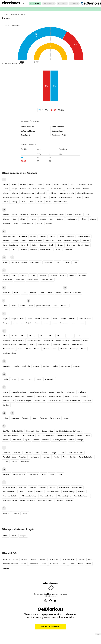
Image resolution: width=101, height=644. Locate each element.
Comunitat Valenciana (11, 564)
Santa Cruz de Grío (28, 435)
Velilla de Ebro (64, 487)
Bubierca (84, 219)
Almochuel (41, 193)
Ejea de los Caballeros (19, 262)
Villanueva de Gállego (29, 496)
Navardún (7, 366)
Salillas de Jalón (17, 431)
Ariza (87, 197)
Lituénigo (72, 319)
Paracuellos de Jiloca (19, 392)
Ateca (40, 202)
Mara (90, 336)
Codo (6, 249)
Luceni (38, 323)
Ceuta (90, 559)
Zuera (25, 513)
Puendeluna (87, 401)
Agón (40, 184)
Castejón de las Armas (53, 241)
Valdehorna (22, 487)
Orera (22, 379)
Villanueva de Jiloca (64, 496)
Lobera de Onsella (85, 319)
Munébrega (74, 349)
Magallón (15, 336)
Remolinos (15, 418)
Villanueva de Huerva (47, 496)
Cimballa (60, 245)
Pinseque (30, 396)
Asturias (24, 559)
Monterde (57, 345)
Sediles (88, 435)
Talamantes (17, 453)
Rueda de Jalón (55, 418)
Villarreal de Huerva (10, 500)
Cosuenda (34, 249)
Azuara (48, 202)
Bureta (16, 223)
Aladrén (56, 184)
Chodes (52, 245)
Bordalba (43, 219)
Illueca (14, 306)
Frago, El (63, 275)
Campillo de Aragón (84, 236)
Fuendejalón (7, 280)
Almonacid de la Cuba (67, 193)
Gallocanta (7, 293)
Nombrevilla (26, 366)
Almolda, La (52, 193)
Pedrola (60, 392)
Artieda (6, 202)
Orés (31, 379)
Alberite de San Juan (86, 184)
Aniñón (53, 197)
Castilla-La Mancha (68, 559)
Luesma (54, 323)
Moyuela (37, 349)
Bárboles (49, 223)
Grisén (58, 293)
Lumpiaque (64, 323)
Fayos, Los (24, 275)
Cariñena (15, 241)
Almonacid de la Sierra (85, 193)
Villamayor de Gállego (11, 496)
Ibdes (6, 306)
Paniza (6, 392)
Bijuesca (6, 219)
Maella (6, 336)
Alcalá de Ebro (25, 189)
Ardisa (79, 197)
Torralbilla (23, 457)
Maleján (43, 336)
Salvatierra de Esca (32, 431)
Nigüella (16, 366)
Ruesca (66, 418)
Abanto (6, 184)
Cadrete (33, 236)
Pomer (84, 396)
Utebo (60, 474)
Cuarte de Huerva (46, 249)
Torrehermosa (34, 457)
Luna (74, 323)
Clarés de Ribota (84, 245)
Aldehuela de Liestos (73, 189)
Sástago (80, 440)
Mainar (24, 336)
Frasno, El (73, 275)
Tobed (62, 453)
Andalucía (7, 559)
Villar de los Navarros (82, 496)
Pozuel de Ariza (9, 401)
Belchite (43, 215)
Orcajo (14, 379)
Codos (14, 249)
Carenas (6, 241)
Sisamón (36, 440)
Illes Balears (54, 564)
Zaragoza (16, 513)
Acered (14, 184)
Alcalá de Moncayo (40, 189)
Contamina (24, 249)
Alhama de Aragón (28, 193)
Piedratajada (8, 396)
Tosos (6, 461)
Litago (64, 319)
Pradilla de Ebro (39, 401)
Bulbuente (7, 223)
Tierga (54, 453)
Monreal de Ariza (44, 345)
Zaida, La (6, 513)
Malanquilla (33, 336)
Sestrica (6, 440)
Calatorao (52, 236)
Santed (79, 435)
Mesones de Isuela (62, 340)
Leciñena (46, 319)
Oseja (39, 379)
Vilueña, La (59, 500)
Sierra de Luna (17, 440)
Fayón (33, 275)
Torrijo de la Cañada (86, 457)
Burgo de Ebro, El (28, 223)
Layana (29, 319)
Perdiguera (82, 392)
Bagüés (14, 215)
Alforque (15, 193)
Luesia (46, 323)
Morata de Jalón (77, 345)
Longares (6, 323)
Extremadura (34, 564)
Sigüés (27, 440)
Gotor (42, 293)
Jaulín (56, 306)
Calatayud (42, 236)
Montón (66, 345)
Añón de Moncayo (60, 202)
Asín (23, 202)
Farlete (14, 275)
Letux (55, 319)
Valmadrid (33, 487)
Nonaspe (36, 366)
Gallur (16, 293)
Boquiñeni (33, 219)
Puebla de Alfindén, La (72, 401)
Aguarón (23, 184)
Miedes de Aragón (9, 345)
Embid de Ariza (35, 262)
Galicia (44, 564)
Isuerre (22, 306)
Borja (52, 219)
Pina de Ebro (19, 396)
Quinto (6, 418)
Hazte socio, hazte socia (51, 626)
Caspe (24, 241)
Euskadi (24, 564)
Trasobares (25, 461)
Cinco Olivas (71, 245)
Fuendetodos (19, 280)
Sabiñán (6, 431)
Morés (28, 349)
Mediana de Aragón (34, 340)
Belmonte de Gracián (56, 215)
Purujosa (6, 405)
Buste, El (40, 223)
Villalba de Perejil (69, 492)
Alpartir (28, 197)
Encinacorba (48, 262)
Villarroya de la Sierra (27, 500)
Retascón (25, 418)
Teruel (14, 536)
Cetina (34, 245)
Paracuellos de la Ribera (37, 392)
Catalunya (81, 559)
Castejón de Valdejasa (72, 241)
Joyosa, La (65, 306)
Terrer (45, 453)
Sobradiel (45, 440)
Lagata (6, 319)
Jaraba (31, 306)
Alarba (73, 184)
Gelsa (25, 293)
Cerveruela (25, 245)
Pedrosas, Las (71, 392)
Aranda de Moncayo (66, 197)
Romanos (43, 418)
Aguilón (31, 184)
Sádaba (72, 440)
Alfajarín (86, 189)
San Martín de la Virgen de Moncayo (69, 431)
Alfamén (6, 193)
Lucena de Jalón (26, 323)
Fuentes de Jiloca (47, 280)
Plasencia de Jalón (55, 396)
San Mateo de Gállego (11, 435)
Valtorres (53, 487)
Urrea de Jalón (33, 474)
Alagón (65, 184)
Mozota (46, 349)
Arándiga (15, 202)
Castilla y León (54, 559)
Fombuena (53, 275)
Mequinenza (48, 340)
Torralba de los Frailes (75, 453)
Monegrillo (23, 345)
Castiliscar (86, 241)
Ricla (34, 418)
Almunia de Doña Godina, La (13, 197)
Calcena (61, 236)
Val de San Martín (9, 487)
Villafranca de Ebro (53, 492)
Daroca (6, 262)
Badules (6, 215)
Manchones (80, 336)
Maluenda (61, 336)
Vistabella (70, 500)
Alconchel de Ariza (56, 189)
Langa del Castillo (18, 319)
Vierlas (21, 492)
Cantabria (42, 559)
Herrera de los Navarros (73, 293)
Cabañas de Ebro (9, 236)
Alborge (14, 189)
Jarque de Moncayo (43, 306)
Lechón (38, 319)
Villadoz (30, 492)
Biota (15, 219)
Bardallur (34, 215)
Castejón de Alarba (36, 241)
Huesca (6, 536)
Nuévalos (77, 366)
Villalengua (82, 492)
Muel (55, 349)
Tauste (37, 453)
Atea (32, 202)
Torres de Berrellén (69, 457)
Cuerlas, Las (68, 249)
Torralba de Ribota (10, 457)
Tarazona (28, 453)
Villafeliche (40, 492)
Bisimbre (23, 219)
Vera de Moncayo (9, 492)
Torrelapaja (46, 457)
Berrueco (78, 215)
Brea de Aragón (72, 219)
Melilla (80, 564)
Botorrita (60, 219)
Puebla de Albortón (55, 401)
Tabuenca (7, 453)
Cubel (58, 249)
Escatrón (67, 262)
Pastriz (52, 392)
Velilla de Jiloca (77, 487)
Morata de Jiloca (9, 349)
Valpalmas (43, 487)
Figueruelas (43, 275)
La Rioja (64, 564)
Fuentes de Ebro (33, 280)
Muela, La (64, 349)
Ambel (37, 197)
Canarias (33, 559)
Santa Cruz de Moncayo (46, 435)
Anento (45, 197)
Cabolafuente (23, 236)
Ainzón (48, 184)
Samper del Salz (48, 431)
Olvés (6, 379)
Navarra (6, 568)
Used (52, 474)
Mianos (85, 340)
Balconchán (24, 215)
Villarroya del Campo (45, 500)
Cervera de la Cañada (11, 245)
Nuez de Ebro (66, 366)
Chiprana (43, 245)
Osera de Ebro (50, 379)
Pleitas (67, 396)
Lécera (82, 323)
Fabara (6, 275)
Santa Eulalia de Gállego (65, 435)
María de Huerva (19, 340)
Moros (20, 349)
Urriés (44, 474)
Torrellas (57, 457)
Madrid (72, 564)
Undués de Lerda (19, 474)
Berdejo (69, 215)
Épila (75, 262)
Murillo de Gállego (9, 353)
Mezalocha (76, 340)
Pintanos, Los (41, 396)
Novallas (46, 366)
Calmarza (70, 236)
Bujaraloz (93, 219)
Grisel (50, 293)
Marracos (6, 340)
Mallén (52, 336)
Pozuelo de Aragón (24, 401)
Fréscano (82, 275)
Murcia (89, 564)
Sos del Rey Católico (59, 440)
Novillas (55, 366)
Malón (70, 336)
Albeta (6, 189)
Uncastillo (7, 474)
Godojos (33, 293)
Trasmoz (15, 461)
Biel (87, 215)
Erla (58, 262)
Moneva (32, 345)
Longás (15, 323)
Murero (84, 349)
